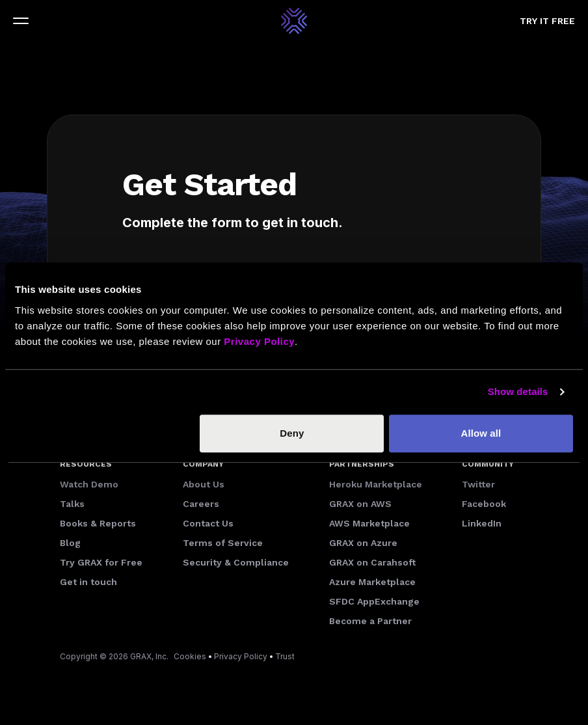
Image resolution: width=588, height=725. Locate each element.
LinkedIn (482, 523)
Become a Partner (370, 621)
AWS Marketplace (369, 523)
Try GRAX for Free (101, 562)
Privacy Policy (241, 656)
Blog (70, 543)
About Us (204, 484)
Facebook (484, 504)
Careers (201, 504)
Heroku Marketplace (376, 484)
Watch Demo (89, 484)
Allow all (481, 433)
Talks (72, 504)
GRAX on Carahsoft (372, 562)
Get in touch (88, 582)
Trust (285, 656)
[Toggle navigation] (21, 21)
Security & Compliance (236, 562)
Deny (292, 433)
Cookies (190, 656)
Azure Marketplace (372, 582)
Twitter (478, 484)
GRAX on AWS (360, 504)
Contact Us (208, 523)
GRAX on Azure (363, 543)
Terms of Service (223, 543)
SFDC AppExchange (374, 601)
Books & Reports (98, 523)
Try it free (547, 21)
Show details (518, 391)
